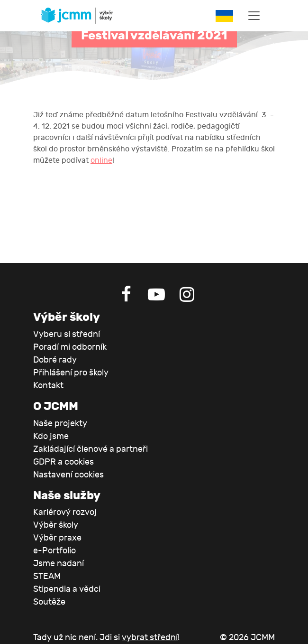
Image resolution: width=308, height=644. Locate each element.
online (101, 160)
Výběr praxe (57, 538)
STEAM (47, 576)
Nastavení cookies (68, 475)
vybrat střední (150, 638)
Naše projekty (60, 424)
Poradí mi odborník (70, 347)
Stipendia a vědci (67, 589)
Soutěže (49, 602)
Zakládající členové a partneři (91, 449)
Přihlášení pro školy (71, 373)
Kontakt (48, 386)
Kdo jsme (51, 436)
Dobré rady (55, 360)
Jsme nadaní (59, 564)
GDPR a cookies (63, 462)
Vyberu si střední (67, 334)
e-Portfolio (54, 551)
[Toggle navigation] (254, 16)
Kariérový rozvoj (65, 512)
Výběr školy (56, 525)
